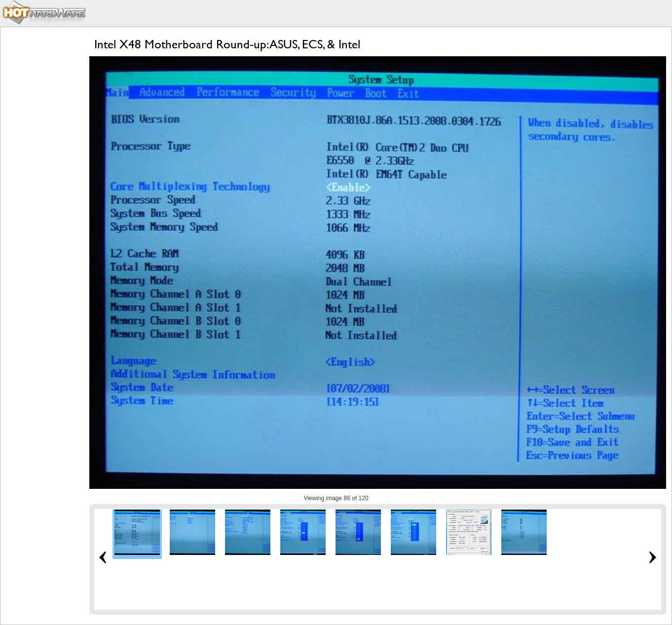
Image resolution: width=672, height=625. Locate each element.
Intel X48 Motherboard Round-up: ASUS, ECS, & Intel (227, 44)
